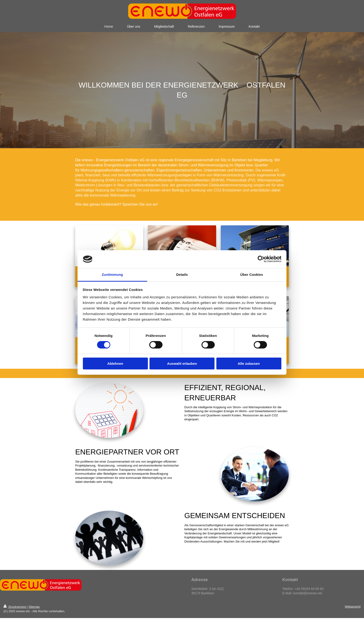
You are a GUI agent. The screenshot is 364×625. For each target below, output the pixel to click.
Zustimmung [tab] (112, 275)
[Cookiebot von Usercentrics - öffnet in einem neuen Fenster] (261, 259)
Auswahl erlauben (182, 363)
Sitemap (34, 607)
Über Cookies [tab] (252, 275)
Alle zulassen (249, 363)
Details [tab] (182, 275)
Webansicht (353, 607)
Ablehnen (115, 363)
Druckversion (15, 607)
